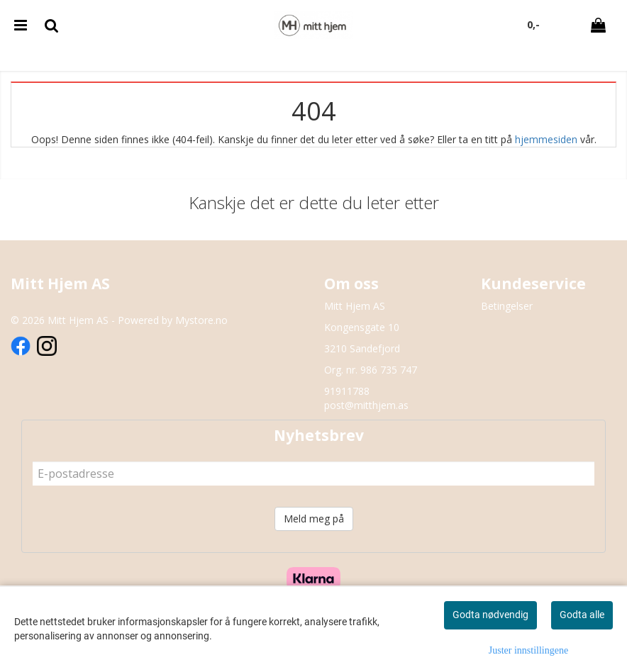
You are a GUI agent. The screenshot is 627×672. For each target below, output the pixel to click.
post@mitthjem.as (366, 405)
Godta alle (582, 615)
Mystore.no (201, 320)
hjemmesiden (546, 139)
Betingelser (507, 306)
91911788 (347, 391)
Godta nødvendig (490, 615)
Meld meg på (314, 519)
